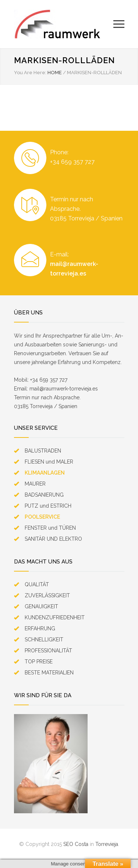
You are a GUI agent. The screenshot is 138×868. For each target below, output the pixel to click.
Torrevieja (107, 844)
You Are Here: (30, 73)
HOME (55, 73)
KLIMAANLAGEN (45, 473)
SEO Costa (76, 844)
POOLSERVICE (42, 517)
